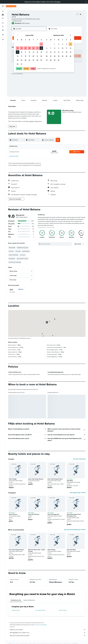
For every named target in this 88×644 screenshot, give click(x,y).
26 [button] (29, 60)
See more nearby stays (79, 459)
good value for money (22, 259)
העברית (58, 2)
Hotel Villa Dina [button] (13, 514)
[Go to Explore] (3, 23)
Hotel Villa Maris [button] (71, 550)
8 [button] (41, 48)
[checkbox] (16, 291)
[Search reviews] (56, 244)
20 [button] (33, 56)
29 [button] (41, 60)
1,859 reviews (26, 23)
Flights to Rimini (16, 610)
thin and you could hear (15, 262)
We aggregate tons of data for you (48, 633)
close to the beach (13, 255)
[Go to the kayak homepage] (11, 6)
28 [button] (37, 60)
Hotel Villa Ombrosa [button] (34, 514)
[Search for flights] (3, 11)
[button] (86, 2)
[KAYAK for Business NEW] (3, 30)
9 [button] (18, 52)
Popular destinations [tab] (29, 600)
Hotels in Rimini (63, 610)
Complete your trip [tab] (16, 600)
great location (26, 251)
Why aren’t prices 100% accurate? (48, 636)
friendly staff (12, 248)
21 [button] (37, 56)
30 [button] (18, 64)
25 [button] (25, 60)
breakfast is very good (22, 248)
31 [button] (22, 64)
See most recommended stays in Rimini (75, 530)
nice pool (11, 251)
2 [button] (18, 48)
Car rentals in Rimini (40, 610)
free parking (12, 259)
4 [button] (26, 48)
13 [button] (33, 52)
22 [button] (41, 56)
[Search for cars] (3, 18)
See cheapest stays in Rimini (78, 493)
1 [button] (41, 44)
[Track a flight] (3, 26)
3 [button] (22, 48)
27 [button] (33, 60)
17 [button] (22, 56)
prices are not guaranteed (41, 625)
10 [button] (22, 52)
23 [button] (18, 60)
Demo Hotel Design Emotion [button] (55, 479)
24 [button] (22, 60)
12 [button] (29, 52)
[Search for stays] (3, 15)
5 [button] (29, 48)
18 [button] (26, 56)
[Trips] (3, 35)
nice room (23, 255)
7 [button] (37, 48)
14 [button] (37, 52)
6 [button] (33, 48)
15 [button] (41, 52)
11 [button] (25, 52)
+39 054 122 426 (17, 21)
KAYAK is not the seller (48, 630)
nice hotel (18, 251)
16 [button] (18, 56)
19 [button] (29, 56)
